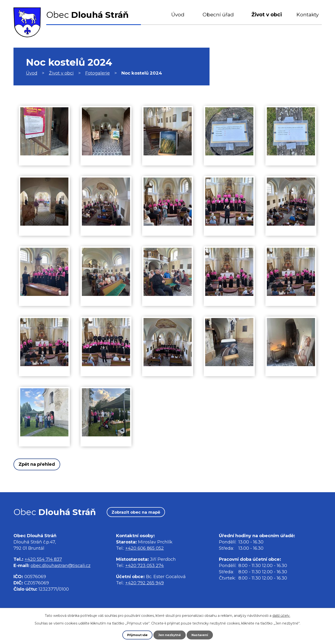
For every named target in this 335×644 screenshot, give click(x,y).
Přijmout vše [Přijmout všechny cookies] (135, 635)
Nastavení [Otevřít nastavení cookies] (202, 635)
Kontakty (308, 15)
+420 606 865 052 (145, 550)
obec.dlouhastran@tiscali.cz (61, 567)
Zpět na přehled (42, 465)
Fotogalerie (98, 73)
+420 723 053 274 (145, 567)
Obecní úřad (218, 15)
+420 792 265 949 (145, 585)
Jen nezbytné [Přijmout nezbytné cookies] (170, 635)
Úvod (178, 15)
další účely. (281, 615)
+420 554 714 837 (43, 561)
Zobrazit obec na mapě (143, 513)
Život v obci (267, 15)
